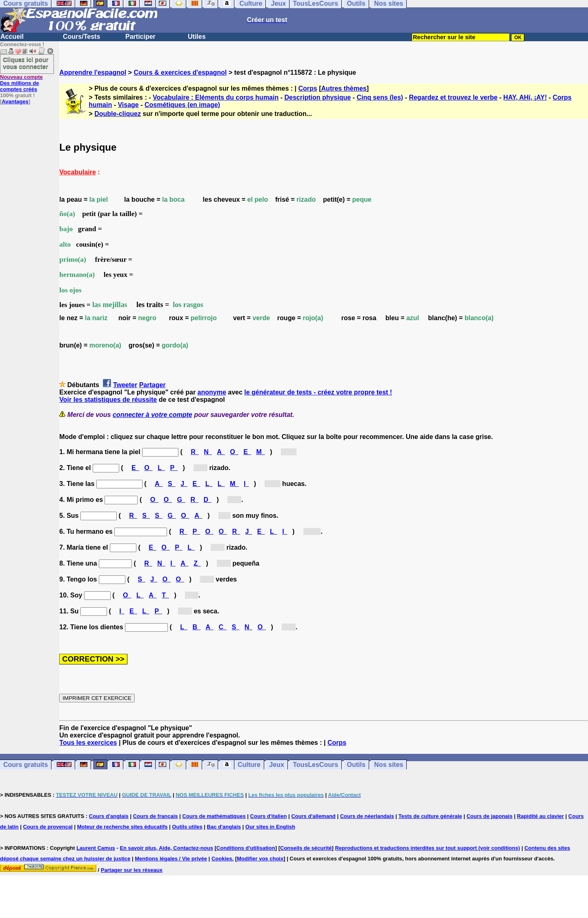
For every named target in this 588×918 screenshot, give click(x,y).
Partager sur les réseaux (132, 870)
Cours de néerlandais (367, 816)
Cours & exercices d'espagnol (180, 72)
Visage (128, 105)
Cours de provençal (48, 827)
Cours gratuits (26, 765)
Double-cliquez (118, 114)
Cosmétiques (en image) (182, 105)
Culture (249, 765)
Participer (140, 37)
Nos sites (389, 765)
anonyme (212, 392)
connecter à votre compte (153, 415)
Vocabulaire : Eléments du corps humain (216, 97)
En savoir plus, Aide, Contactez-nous (166, 848)
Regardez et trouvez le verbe (453, 97)
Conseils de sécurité (306, 848)
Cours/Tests (81, 37)
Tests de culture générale (430, 816)
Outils (356, 765)
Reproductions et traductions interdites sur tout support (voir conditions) (427, 848)
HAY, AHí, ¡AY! (525, 97)
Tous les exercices (88, 743)
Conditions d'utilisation (246, 848)
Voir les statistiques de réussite (108, 400)
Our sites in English (270, 827)
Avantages (15, 101)
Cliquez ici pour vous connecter (26, 63)
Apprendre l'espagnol (93, 72)
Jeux (276, 765)
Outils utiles (187, 827)
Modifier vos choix (260, 859)
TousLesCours (315, 765)
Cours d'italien (269, 816)
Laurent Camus (96, 848)
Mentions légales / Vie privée (171, 859)
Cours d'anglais (109, 816)
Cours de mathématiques (214, 816)
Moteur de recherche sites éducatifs (122, 827)
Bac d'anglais (224, 827)
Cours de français (156, 816)
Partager (153, 385)
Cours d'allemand (313, 816)
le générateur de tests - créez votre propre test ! (318, 392)
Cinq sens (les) (380, 97)
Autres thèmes (344, 88)
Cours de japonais (489, 816)
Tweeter (125, 385)
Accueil (12, 37)
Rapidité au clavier (540, 816)
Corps (308, 88)
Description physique (317, 97)
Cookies (222, 859)
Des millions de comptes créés (21, 83)
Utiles (197, 37)
